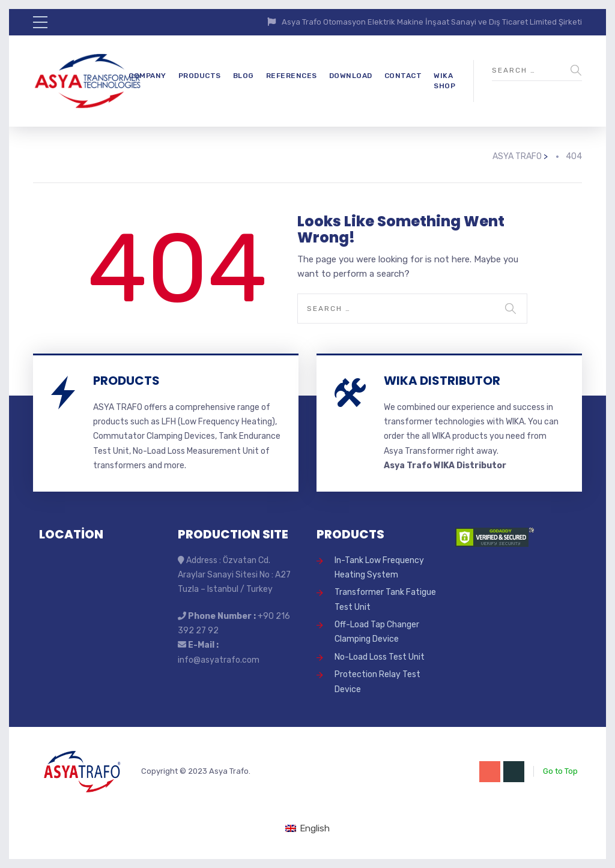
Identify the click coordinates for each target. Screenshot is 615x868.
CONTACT (403, 76)
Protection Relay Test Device (377, 682)
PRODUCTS (200, 76)
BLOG (244, 76)
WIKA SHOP (444, 81)
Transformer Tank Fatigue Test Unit (385, 599)
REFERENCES (292, 76)
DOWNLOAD (351, 76)
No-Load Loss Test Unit (380, 657)
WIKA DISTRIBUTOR (442, 381)
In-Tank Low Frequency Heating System (379, 568)
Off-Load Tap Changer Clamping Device (377, 632)
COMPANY (147, 76)
